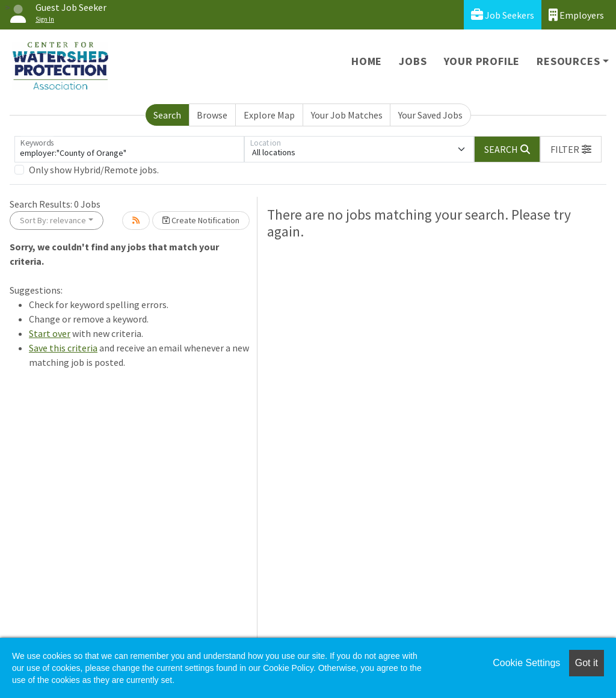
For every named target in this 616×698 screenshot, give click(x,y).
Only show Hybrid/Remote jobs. (94, 170)
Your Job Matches (347, 115)
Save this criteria (63, 348)
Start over (50, 333)
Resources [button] (568, 61)
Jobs (413, 61)
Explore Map (269, 115)
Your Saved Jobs (430, 115)
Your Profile (482, 61)
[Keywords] (129, 149)
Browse (212, 115)
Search (167, 115)
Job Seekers (503, 15)
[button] (571, 149)
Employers (576, 15)
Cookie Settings (526, 663)
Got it (587, 663)
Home (367, 61)
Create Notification (201, 220)
